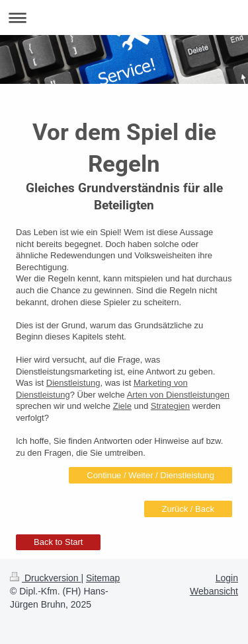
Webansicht (214, 591)
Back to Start (58, 542)
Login (227, 578)
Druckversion (45, 578)
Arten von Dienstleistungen (178, 395)
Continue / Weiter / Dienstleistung (150, 475)
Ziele (122, 406)
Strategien (170, 406)
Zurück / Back (188, 509)
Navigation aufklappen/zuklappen (124, 18)
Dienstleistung (73, 383)
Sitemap (103, 578)
